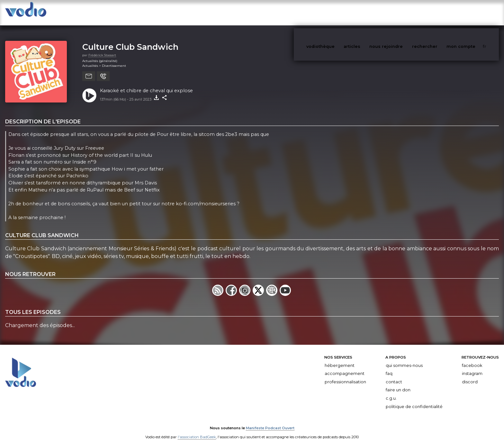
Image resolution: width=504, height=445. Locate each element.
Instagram (472, 367)
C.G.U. (391, 392)
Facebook (472, 359)
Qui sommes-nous (404, 359)
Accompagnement (345, 367)
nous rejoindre (399, 12)
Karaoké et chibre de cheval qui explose (146, 84)
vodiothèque (336, 12)
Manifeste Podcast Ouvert (270, 422)
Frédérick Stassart (102, 49)
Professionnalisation (345, 375)
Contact (394, 375)
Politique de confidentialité (414, 400)
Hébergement (340, 359)
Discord (470, 375)
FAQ (389, 367)
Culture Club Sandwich (130, 40)
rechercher (437, 12)
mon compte (472, 12)
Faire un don (398, 383)
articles (366, 12)
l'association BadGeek (197, 431)
